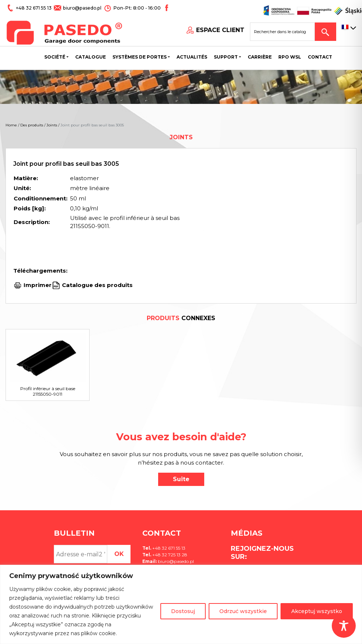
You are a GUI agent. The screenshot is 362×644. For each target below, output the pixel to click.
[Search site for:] (285, 32)
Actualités (192, 57)
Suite (181, 479)
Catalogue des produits (97, 285)
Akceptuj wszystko (317, 611)
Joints (52, 125)
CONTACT (320, 57)
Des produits (32, 125)
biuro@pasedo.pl (81, 8)
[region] (181, 604)
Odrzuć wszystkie (243, 611)
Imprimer (38, 285)
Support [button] (226, 57)
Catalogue (90, 57)
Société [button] (55, 57)
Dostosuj (183, 611)
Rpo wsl (290, 57)
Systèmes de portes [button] (140, 57)
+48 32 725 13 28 (169, 555)
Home (11, 125)
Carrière (260, 57)
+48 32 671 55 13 (34, 8)
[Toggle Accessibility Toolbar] (344, 626)
